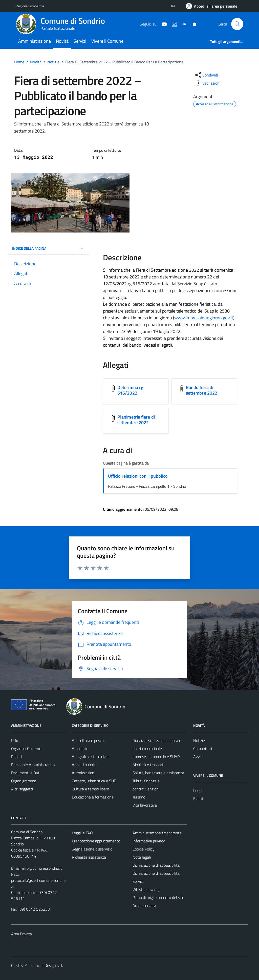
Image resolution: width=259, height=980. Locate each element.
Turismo (139, 797)
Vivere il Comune (107, 41)
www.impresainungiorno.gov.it (204, 318)
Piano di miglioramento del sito (158, 897)
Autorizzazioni (83, 773)
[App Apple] (192, 24)
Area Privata (21, 934)
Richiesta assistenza (89, 857)
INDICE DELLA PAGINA (49, 248)
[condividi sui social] (206, 75)
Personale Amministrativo (33, 765)
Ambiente (80, 749)
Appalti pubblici (84, 765)
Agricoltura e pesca (88, 740)
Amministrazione (35, 41)
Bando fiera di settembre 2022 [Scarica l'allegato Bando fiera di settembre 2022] (202, 390)
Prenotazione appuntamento (96, 841)
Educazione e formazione (93, 797)
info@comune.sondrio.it (42, 868)
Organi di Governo (26, 749)
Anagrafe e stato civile (91, 757)
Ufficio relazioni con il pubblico (138, 476)
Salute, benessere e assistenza (158, 773)
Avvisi (198, 757)
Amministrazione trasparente (157, 833)
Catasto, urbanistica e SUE (94, 781)
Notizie (199, 740)
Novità (62, 41)
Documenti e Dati (26, 773)
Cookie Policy (144, 849)
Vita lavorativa (145, 805)
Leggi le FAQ (82, 833)
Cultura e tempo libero (90, 789)
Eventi (199, 798)
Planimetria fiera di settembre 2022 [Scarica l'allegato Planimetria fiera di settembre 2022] (136, 420)
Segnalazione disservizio (92, 849)
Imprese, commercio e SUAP (156, 757)
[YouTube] (162, 24)
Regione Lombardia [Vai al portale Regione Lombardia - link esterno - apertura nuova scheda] (30, 6)
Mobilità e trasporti (148, 765)
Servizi (80, 41)
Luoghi (199, 790)
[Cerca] (237, 24)
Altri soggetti (22, 789)
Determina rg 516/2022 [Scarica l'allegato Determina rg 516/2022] (130, 390)
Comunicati (203, 749)
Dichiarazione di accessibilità (156, 865)
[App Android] (182, 24)
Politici (17, 757)
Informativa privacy (149, 841)
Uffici (15, 740)
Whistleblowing (146, 889)
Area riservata (144, 906)
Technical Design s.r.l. (46, 965)
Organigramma (24, 781)
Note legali (142, 857)
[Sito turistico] (172, 24)
